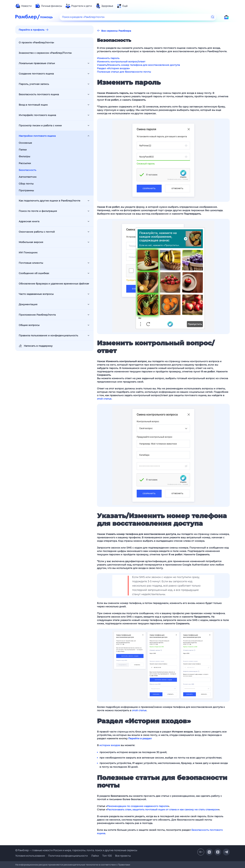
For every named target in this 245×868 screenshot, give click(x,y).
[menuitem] (23, 6)
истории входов (110, 745)
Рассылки (25, 163)
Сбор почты (26, 184)
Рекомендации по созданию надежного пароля (137, 806)
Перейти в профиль (32, 30)
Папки (23, 150)
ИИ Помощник (28, 252)
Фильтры (24, 156)
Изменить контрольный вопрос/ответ (121, 62)
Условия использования (30, 856)
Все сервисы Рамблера (114, 31)
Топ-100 (107, 856)
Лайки (95, 856)
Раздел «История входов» (113, 68)
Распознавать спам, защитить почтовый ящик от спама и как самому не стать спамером (163, 810)
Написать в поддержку (36, 346)
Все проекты (123, 856)
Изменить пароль (108, 58)
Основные (25, 143)
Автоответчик (28, 177)
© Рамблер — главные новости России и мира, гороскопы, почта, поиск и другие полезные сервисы (76, 850)
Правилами (124, 865)
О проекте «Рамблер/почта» (36, 43)
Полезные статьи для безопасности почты (124, 72)
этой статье (104, 399)
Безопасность (27, 170)
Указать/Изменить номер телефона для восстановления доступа (138, 65)
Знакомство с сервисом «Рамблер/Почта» (45, 53)
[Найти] (213, 17)
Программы (26, 190)
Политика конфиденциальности (68, 856)
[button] (163, 160)
